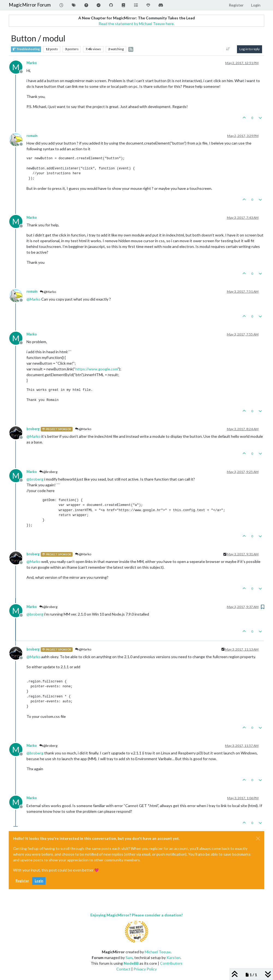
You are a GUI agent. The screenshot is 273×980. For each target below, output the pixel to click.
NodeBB (131, 963)
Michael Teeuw (158, 952)
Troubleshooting (26, 49)
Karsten (173, 957)
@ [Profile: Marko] (33, 299)
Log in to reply (250, 49)
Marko (32, 63)
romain (32, 136)
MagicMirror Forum (30, 5)
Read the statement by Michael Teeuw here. (136, 24)
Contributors (171, 963)
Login (39, 881)
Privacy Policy (145, 969)
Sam (129, 957)
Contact (123, 969)
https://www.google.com (97, 369)
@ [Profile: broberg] (35, 479)
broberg (33, 429)
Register (22, 881)
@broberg (48, 472)
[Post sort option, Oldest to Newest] (228, 49)
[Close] (258, 838)
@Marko (48, 292)
